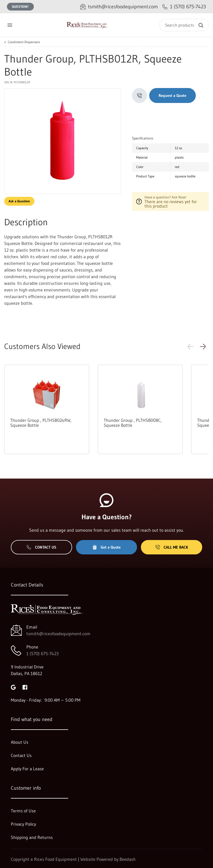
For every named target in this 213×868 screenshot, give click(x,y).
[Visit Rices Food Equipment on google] (13, 687)
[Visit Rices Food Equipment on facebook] (25, 687)
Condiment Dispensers (24, 42)
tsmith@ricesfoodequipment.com (58, 634)
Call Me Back (172, 547)
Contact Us (41, 547)
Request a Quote (173, 95)
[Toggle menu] (10, 25)
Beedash (128, 859)
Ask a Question (19, 201)
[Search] (184, 25)
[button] (203, 347)
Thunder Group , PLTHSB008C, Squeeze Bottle (133, 423)
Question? (20, 7)
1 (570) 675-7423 (42, 653)
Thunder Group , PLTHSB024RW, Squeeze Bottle (41, 423)
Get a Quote (106, 547)
